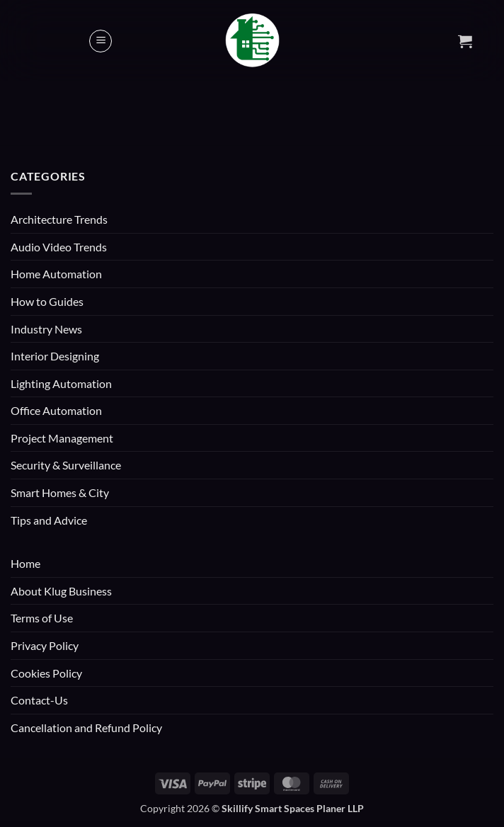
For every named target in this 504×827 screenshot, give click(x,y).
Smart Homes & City (60, 492)
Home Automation (56, 274)
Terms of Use (42, 618)
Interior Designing (55, 356)
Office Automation (56, 410)
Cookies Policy (46, 673)
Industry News (46, 329)
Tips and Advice (49, 520)
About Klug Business (61, 591)
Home (25, 563)
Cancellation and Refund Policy (86, 728)
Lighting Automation (61, 383)
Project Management (62, 438)
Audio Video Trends (59, 247)
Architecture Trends (59, 219)
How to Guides (47, 301)
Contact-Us (39, 700)
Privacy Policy (45, 645)
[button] (101, 41)
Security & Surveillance (66, 465)
